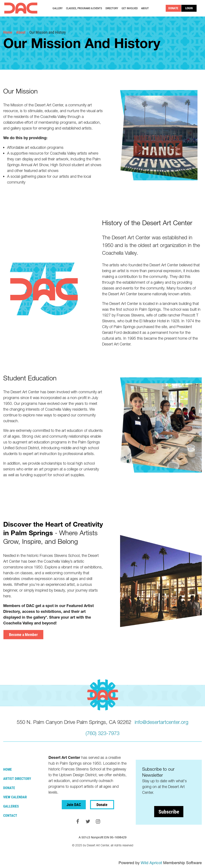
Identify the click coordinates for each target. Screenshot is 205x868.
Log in (189, 8)
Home (8, 32)
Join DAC (74, 805)
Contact (10, 815)
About (21, 32)
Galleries (11, 806)
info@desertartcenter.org (161, 722)
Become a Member (23, 634)
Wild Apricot (151, 863)
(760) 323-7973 (102, 733)
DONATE (173, 8)
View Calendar (15, 797)
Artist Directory (17, 778)
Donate (9, 788)
